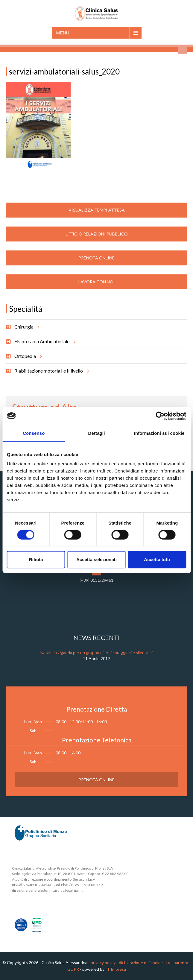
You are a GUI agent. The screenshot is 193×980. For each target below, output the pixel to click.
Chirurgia (26, 327)
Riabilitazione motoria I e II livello (51, 371)
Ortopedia (27, 356)
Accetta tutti (157, 559)
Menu (63, 33)
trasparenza (177, 962)
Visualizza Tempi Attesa (97, 210)
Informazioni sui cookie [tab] (159, 433)
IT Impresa (116, 969)
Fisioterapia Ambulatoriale (44, 341)
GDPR (73, 969)
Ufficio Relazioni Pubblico (97, 234)
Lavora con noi (97, 282)
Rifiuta (36, 559)
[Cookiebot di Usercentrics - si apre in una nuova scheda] (160, 416)
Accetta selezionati (96, 559)
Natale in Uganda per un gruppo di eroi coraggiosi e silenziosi (96, 652)
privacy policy (103, 962)
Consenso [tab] (34, 433)
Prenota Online (96, 258)
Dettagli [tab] (97, 433)
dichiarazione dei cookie (141, 962)
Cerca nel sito (183, 49)
